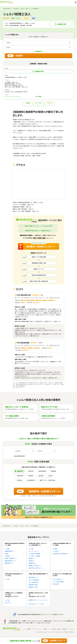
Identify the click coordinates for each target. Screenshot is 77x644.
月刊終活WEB (56, 584)
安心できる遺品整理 (34, 580)
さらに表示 (38, 96)
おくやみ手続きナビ (57, 579)
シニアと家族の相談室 (58, 582)
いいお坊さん (56, 551)
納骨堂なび (31, 561)
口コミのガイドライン (18, 387)
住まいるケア (8, 602)
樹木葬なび (31, 558)
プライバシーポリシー (37, 629)
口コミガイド (72, 629)
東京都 (22, 9)
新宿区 (27, 9)
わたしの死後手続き (34, 582)
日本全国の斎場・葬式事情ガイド (61, 554)
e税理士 (7, 554)
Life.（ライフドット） (34, 551)
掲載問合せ (65, 629)
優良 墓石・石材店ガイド (35, 566)
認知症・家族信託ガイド (11, 558)
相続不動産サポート (34, 577)
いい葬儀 (55, 549)
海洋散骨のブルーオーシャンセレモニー (38, 601)
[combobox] (38, 42)
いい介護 (7, 600)
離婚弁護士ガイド (9, 563)
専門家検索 (16, 9)
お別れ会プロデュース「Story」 (37, 604)
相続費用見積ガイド (7, 9)
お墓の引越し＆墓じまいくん (36, 568)
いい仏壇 (7, 579)
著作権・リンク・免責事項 (50, 629)
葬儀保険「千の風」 (34, 587)
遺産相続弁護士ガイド (10, 561)
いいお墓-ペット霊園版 (34, 556)
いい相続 (7, 549)
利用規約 (29, 629)
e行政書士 (7, 556)
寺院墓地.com (32, 563)
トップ (24, 629)
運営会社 (59, 629)
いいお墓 (31, 549)
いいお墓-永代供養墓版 (34, 554)
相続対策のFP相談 (33, 585)
